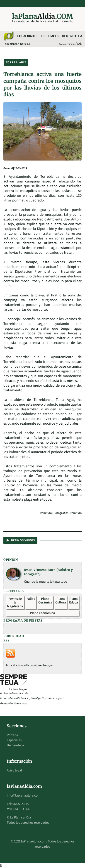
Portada (12, 735)
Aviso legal (14, 770)
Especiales (50, 36)
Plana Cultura (61, 601)
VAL (79, 44)
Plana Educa (74, 601)
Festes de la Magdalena (15, 603)
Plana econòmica (42, 613)
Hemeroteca (72, 36)
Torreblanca (10, 44)
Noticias (25, 44)
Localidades (27, 36)
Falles (31, 599)
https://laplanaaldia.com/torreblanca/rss (30, 665)
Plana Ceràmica (45, 601)
